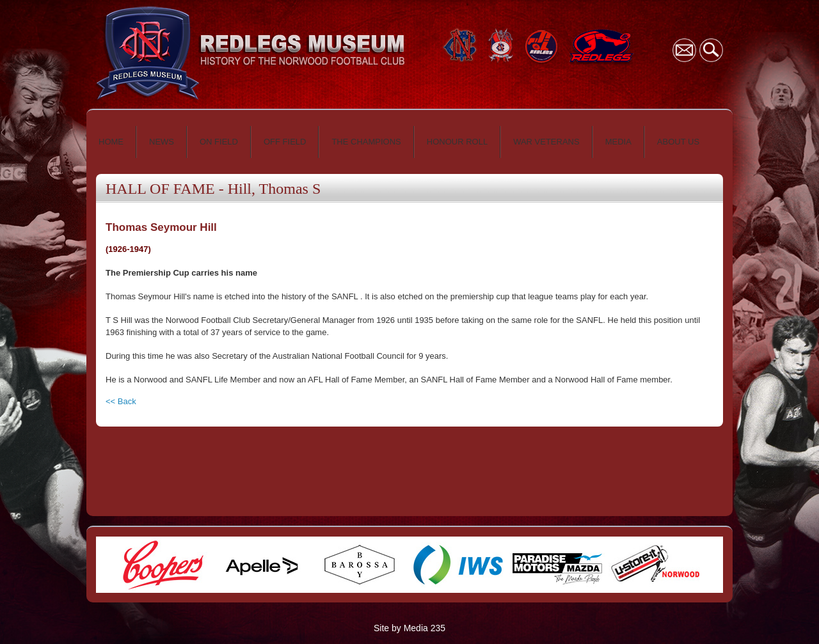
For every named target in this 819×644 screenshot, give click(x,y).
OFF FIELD (285, 142)
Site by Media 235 (409, 628)
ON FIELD (219, 142)
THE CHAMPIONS (366, 142)
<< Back (121, 401)
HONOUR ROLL (457, 142)
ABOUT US (678, 142)
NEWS (162, 142)
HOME (111, 142)
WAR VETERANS (546, 142)
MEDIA (618, 142)
